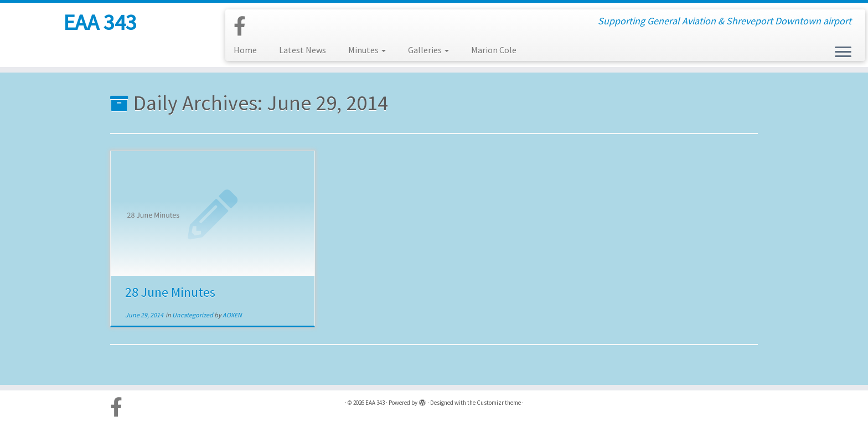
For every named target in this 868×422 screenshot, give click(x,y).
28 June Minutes (170, 292)
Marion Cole (494, 50)
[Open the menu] (843, 53)
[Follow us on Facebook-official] (243, 27)
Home (245, 50)
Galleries (428, 50)
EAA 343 (100, 22)
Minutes (367, 50)
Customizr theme (499, 403)
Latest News (303, 50)
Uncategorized (193, 315)
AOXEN (232, 315)
